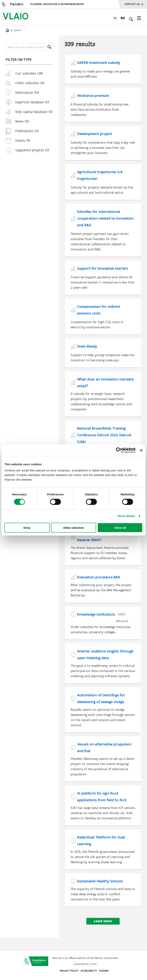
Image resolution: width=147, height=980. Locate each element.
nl (116, 18)
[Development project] (103, 144)
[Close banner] (141, 450)
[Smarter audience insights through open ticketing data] (103, 669)
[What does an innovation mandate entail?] (103, 397)
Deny (27, 527)
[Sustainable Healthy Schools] (103, 903)
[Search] (29, 47)
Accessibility (89, 971)
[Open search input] (131, 18)
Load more (103, 934)
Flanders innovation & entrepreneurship (57, 4)
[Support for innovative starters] (103, 280)
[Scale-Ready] (103, 356)
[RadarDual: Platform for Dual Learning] (103, 862)
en (123, 18)
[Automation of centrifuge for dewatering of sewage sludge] (103, 716)
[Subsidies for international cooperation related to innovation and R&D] (103, 232)
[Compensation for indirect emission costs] (103, 319)
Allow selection (73, 527)
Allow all (120, 527)
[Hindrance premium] (103, 106)
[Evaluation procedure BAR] (103, 591)
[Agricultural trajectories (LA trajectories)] (103, 183)
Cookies (104, 971)
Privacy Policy (69, 971)
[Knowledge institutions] (103, 628)
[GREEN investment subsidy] (103, 70)
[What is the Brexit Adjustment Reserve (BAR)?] (103, 550)
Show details (126, 516)
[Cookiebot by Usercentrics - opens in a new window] (119, 450)
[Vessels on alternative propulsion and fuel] (103, 765)
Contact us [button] (132, 3)
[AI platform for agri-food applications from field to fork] (103, 815)
